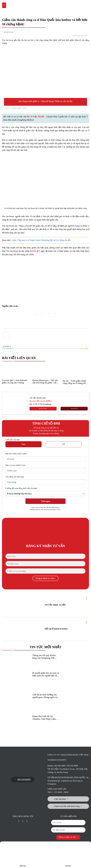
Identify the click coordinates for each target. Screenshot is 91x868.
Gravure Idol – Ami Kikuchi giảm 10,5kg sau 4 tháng (15, 382)
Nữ (64, 444)
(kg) (15, 477)
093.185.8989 (72, 766)
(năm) (16, 454)
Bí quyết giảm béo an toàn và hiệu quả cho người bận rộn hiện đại (46, 674)
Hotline (68, 855)
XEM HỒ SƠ (74, 408)
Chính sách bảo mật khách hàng (68, 806)
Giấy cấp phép (61, 799)
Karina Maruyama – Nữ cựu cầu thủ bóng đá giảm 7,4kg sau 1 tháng (45, 382)
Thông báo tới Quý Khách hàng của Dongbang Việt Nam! (44, 657)
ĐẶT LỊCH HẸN (43, 408)
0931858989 (23, 780)
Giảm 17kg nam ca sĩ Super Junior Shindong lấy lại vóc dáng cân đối (41, 240)
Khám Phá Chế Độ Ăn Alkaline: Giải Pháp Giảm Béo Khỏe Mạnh (46, 718)
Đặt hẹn (23, 855)
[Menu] (4, 5)
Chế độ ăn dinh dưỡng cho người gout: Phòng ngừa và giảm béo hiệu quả (45, 696)
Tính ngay (46, 501)
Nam (24, 444)
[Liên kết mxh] (19, 821)
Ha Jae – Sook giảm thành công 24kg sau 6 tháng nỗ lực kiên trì (74, 382)
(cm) (15, 465)
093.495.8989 (60, 766)
